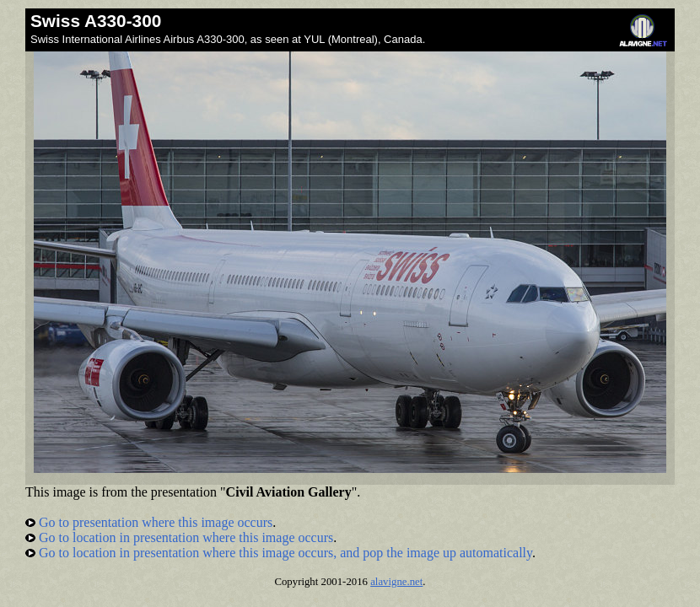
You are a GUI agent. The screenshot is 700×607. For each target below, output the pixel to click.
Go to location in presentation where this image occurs (179, 537)
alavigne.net (396, 582)
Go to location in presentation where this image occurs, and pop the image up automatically (279, 553)
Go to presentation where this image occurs (149, 522)
